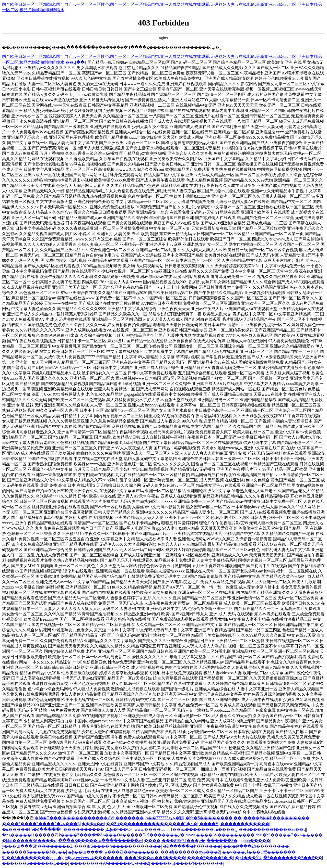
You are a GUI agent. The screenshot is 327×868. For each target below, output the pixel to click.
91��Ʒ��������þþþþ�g (33, 858)
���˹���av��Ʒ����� (155, 858)
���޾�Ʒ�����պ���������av (100, 841)
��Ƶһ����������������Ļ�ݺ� (152, 824)
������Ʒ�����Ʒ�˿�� (34, 852)
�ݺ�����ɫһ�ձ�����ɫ (32, 829)
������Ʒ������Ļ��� (35, 863)
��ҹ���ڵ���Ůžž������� (259, 852)
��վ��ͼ (76, 62)
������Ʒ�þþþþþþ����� (238, 841)
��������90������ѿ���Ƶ (110, 863)
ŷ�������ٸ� (166, 835)
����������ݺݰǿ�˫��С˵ (98, 829)
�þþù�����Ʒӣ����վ (29, 841)
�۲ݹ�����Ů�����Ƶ (30, 835)
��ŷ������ (141, 852)
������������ (245, 824)
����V (209, 824)
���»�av (93, 824)
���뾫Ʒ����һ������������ (118, 846)
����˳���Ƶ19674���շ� (174, 841)
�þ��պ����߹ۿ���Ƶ (95, 852)
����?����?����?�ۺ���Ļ (41, 824)
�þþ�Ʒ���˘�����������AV (74, 818)
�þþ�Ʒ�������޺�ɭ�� (213, 818)
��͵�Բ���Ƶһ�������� (256, 846)
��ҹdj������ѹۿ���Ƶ (190, 852)
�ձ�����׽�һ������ (192, 846)
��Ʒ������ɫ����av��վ (272, 829)
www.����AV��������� (220, 835)
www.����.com (152, 829)
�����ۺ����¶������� (187, 863)
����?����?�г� (210, 858)
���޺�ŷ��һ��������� (276, 818)
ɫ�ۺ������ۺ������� (94, 858)
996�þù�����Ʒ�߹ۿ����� (289, 835)
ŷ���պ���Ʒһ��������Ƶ (37, 846)
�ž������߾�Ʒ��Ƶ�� (293, 858)
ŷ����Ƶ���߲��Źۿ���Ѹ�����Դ (102, 835)
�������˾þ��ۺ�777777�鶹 (149, 818)
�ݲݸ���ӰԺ (248, 858)
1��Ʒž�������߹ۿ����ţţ (203, 829)
